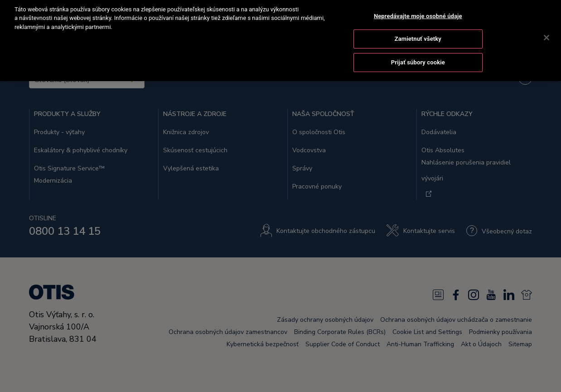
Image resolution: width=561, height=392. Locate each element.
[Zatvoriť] (546, 28)
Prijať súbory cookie (418, 53)
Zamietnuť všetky (418, 30)
